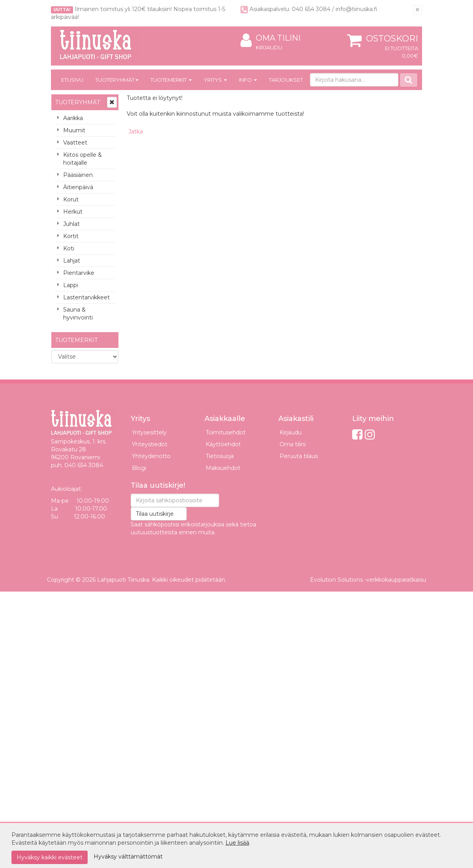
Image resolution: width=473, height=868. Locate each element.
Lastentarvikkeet (86, 297)
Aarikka (73, 118)
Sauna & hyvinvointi (78, 314)
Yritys (215, 80)
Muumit (74, 130)
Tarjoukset (286, 80)
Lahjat (72, 261)
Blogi (139, 468)
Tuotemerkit (171, 80)
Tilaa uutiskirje (155, 514)
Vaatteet (75, 143)
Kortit (71, 236)
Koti (69, 248)
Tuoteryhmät (117, 80)
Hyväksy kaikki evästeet (50, 857)
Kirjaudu (269, 47)
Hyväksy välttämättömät (128, 857)
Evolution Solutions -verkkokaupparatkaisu (368, 580)
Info (248, 80)
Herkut (73, 212)
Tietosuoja (220, 456)
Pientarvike (79, 273)
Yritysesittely (149, 432)
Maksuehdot (223, 468)
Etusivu (72, 80)
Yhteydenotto (151, 456)
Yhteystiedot (150, 444)
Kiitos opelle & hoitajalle (83, 159)
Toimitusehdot (226, 432)
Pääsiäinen (78, 175)
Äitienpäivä (78, 187)
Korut (71, 199)
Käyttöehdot (223, 444)
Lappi (71, 285)
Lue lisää (237, 843)
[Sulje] (418, 10)
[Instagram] (370, 435)
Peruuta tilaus (299, 456)
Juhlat (71, 224)
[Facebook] (357, 435)
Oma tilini (270, 38)
